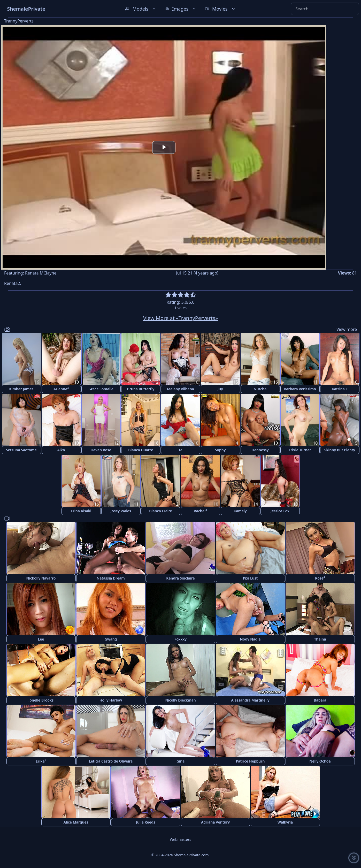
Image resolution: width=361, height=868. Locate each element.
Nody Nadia (250, 639)
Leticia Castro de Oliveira (111, 761)
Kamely (240, 511)
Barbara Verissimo (300, 389)
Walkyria (285, 822)
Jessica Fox (280, 511)
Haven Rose (101, 450)
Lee (41, 639)
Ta (180, 450)
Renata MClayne (41, 273)
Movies (220, 9)
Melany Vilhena (180, 389)
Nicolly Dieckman (180, 700)
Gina (180, 761)
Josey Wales (121, 511)
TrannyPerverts (19, 21)
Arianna (61, 389)
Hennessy (260, 450)
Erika (41, 761)
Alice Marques (76, 822)
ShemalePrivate (26, 9)
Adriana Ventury (215, 822)
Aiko (61, 450)
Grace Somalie (101, 389)
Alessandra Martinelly (250, 700)
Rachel (200, 511)
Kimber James (21, 389)
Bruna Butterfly (141, 389)
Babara (320, 700)
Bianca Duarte (141, 450)
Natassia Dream (111, 578)
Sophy (220, 450)
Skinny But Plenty (340, 450)
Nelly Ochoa (320, 761)
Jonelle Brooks (41, 700)
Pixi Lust (250, 578)
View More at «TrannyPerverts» (180, 318)
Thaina (320, 639)
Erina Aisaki (81, 511)
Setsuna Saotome (21, 450)
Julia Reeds (145, 822)
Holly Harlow (111, 700)
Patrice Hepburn (250, 761)
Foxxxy (180, 639)
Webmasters (180, 839)
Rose (320, 578)
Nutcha (260, 389)
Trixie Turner (300, 450)
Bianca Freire (161, 511)
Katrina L (340, 389)
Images (181, 9)
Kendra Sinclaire (180, 578)
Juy (220, 389)
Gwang (111, 639)
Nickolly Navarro (41, 578)
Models (141, 9)
